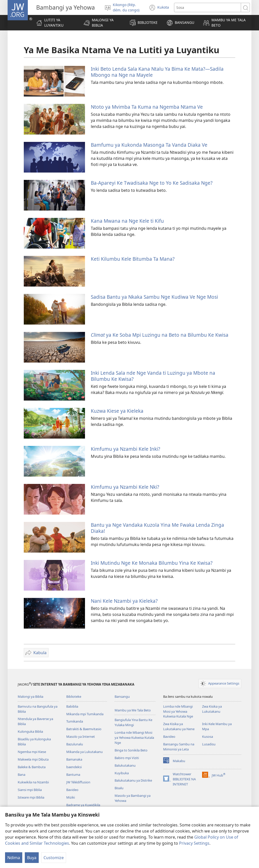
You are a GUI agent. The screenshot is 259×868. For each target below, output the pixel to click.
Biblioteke (74, 696)
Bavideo (72, 790)
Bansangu (122, 696)
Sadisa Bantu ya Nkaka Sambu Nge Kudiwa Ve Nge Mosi (154, 297)
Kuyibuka (122, 773)
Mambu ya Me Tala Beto (133, 710)
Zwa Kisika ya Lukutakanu (212, 709)
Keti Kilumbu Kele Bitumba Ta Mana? (133, 259)
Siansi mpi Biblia (30, 790)
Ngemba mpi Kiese (32, 752)
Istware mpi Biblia (31, 797)
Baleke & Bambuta (32, 767)
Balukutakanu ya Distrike (133, 780)
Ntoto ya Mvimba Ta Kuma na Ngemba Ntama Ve (147, 107)
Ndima (14, 858)
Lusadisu (209, 744)
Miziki (71, 797)
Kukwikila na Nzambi (33, 782)
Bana (21, 775)
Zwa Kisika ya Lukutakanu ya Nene (179, 726)
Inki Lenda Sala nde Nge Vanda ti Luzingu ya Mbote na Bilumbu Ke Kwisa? (153, 376)
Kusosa (208, 737)
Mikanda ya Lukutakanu (84, 752)
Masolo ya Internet (81, 737)
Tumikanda (75, 721)
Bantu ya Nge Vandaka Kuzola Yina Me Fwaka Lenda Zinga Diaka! (157, 528)
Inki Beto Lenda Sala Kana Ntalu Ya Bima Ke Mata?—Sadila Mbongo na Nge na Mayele (157, 72)
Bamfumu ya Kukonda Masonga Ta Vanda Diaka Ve (149, 145)
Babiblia (72, 706)
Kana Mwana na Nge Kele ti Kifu (127, 221)
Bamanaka (74, 759)
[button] (102, 23)
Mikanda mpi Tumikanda (85, 714)
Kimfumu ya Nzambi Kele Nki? (125, 487)
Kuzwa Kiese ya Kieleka (117, 411)
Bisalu (119, 788)
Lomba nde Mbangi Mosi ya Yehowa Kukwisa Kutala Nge (134, 738)
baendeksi (74, 767)
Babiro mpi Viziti (127, 758)
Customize (54, 858)
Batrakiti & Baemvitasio (84, 729)
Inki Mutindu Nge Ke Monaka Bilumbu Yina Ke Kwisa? (152, 563)
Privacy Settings (194, 843)
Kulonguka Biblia (30, 731)
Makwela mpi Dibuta (33, 759)
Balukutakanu (125, 765)
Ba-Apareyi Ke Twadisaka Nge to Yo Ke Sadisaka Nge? (152, 183)
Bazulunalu (75, 744)
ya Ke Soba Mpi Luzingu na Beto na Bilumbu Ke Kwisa (160, 335)
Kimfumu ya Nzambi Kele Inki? (125, 449)
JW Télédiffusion (78, 782)
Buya (32, 858)
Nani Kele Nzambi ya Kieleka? (124, 601)
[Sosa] (208, 7)
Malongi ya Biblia (30, 696)
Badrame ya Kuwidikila (83, 805)
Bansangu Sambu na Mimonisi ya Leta (179, 747)
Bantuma (73, 775)
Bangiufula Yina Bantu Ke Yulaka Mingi (133, 722)
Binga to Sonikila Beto (131, 750)
